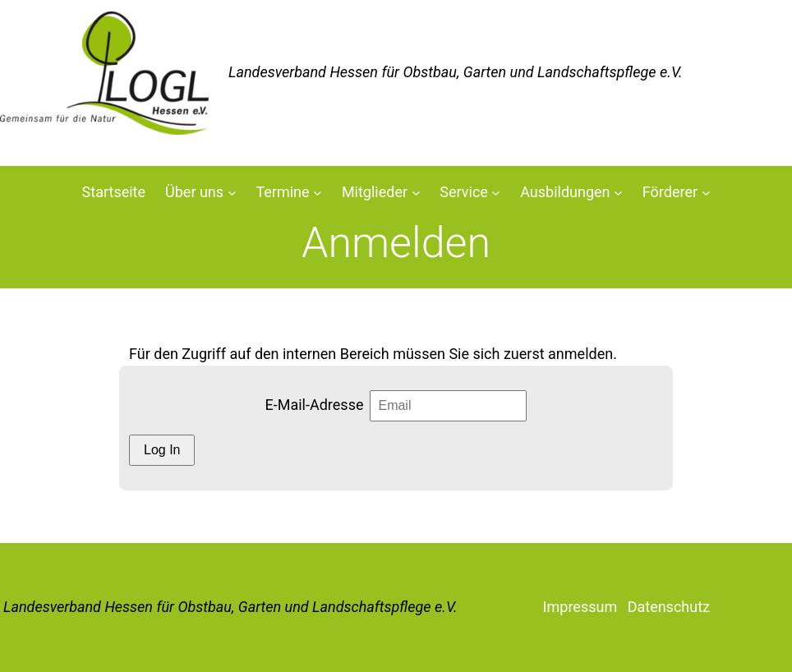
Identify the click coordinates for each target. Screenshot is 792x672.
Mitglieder (375, 192)
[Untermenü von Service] (496, 193)
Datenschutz (669, 607)
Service (464, 192)
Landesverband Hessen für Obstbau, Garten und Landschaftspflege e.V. (230, 607)
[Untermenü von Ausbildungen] (618, 193)
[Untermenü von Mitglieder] (416, 193)
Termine (282, 192)
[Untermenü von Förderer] (706, 193)
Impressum (580, 607)
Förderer (670, 192)
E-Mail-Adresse (315, 405)
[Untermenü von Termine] (318, 193)
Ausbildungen (565, 192)
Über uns (194, 192)
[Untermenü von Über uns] (232, 193)
